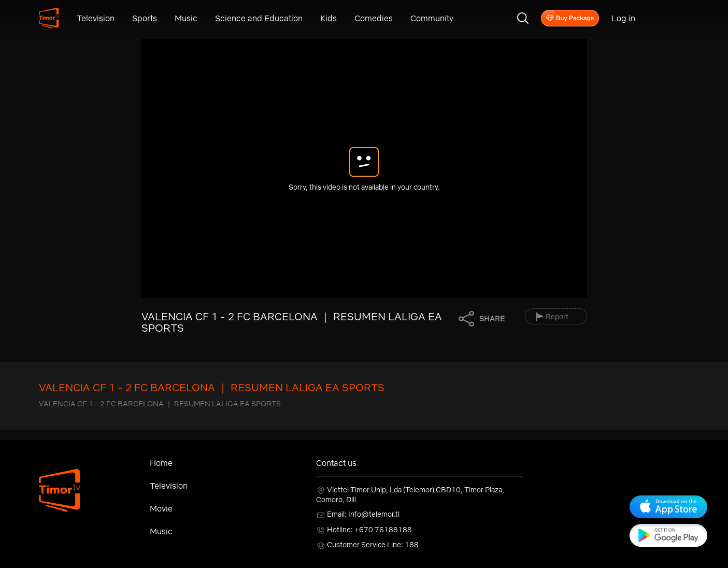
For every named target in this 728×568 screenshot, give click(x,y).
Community (432, 18)
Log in (623, 18)
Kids (329, 18)
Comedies (374, 18)
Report (557, 317)
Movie (161, 508)
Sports (145, 18)
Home (161, 463)
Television (96, 18)
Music (186, 18)
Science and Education (259, 18)
